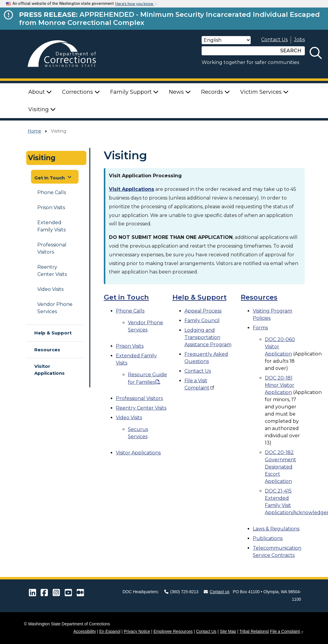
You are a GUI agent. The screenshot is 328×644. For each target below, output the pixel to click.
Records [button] (215, 92)
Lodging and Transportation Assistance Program (208, 337)
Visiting (42, 158)
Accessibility (85, 632)
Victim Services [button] (264, 92)
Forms (260, 328)
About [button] (40, 92)
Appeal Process (203, 311)
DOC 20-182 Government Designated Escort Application (280, 467)
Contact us (217, 592)
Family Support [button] (134, 92)
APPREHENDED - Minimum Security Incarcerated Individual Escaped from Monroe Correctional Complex (169, 18)
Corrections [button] (81, 92)
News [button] (180, 92)
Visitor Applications (50, 370)
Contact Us (274, 40)
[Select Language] (226, 40)
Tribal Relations (254, 632)
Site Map (228, 632)
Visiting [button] (42, 109)
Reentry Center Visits (52, 271)
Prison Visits (51, 208)
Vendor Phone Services (55, 308)
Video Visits (50, 289)
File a (287, 632)
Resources (47, 350)
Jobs (299, 40)
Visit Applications (132, 189)
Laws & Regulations (276, 529)
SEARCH (291, 51)
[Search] (239, 51)
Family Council (202, 320)
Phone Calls (52, 192)
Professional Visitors (52, 248)
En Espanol (110, 632)
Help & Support (53, 333)
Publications (268, 538)
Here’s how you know (135, 4)
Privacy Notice (137, 632)
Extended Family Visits (51, 226)
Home (34, 131)
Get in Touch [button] (54, 177)
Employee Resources (173, 632)
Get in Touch (126, 297)
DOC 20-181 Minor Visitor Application (280, 385)
